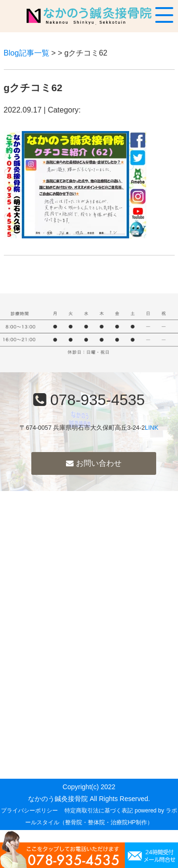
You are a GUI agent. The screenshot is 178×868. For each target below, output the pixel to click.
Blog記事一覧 (27, 53)
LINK (151, 428)
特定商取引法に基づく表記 (99, 811)
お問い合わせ (94, 463)
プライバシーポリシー (29, 811)
